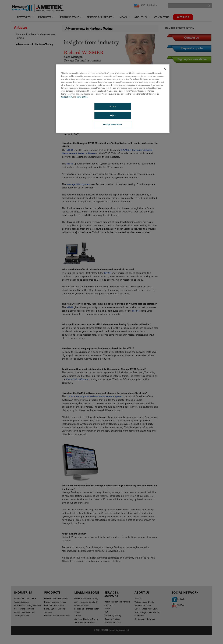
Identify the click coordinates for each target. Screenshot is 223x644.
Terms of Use (82, 97)
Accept (113, 106)
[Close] (165, 69)
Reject (113, 115)
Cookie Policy (67, 97)
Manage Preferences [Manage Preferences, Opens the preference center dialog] (113, 124)
